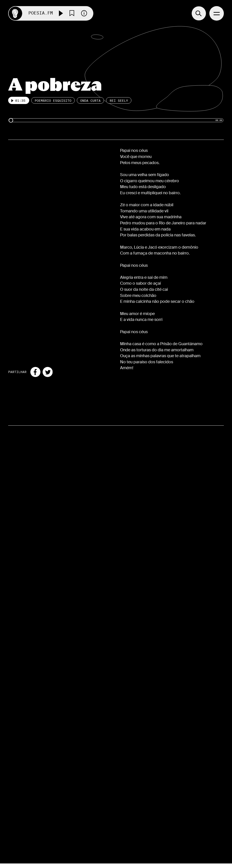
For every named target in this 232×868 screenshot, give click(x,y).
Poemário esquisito (53, 101)
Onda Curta (90, 101)
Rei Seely (119, 101)
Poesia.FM (41, 13)
